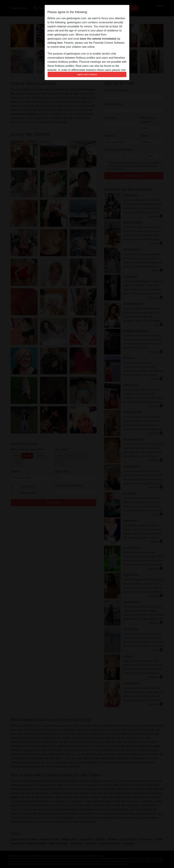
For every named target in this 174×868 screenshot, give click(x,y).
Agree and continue (87, 74)
